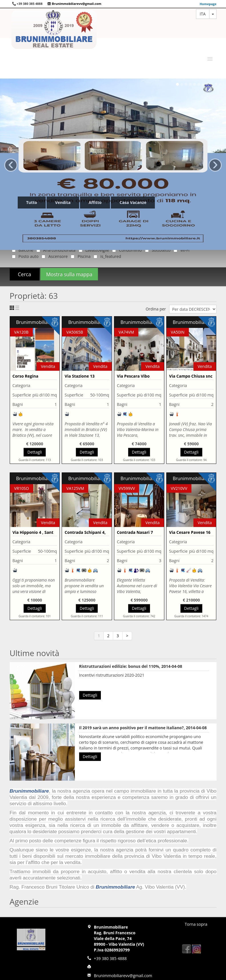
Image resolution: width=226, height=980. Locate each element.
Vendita (63, 202)
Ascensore (53, 256)
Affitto (95, 202)
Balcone (22, 250)
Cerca (25, 274)
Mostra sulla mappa (69, 274)
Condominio (126, 250)
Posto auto (24, 256)
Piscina (79, 256)
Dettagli (35, 452)
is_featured (106, 256)
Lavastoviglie (93, 250)
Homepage (208, 4)
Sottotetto (157, 250)
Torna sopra (196, 924)
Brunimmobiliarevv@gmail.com (74, 4)
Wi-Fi (180, 250)
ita (203, 14)
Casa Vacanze (133, 202)
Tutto (32, 202)
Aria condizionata (55, 250)
